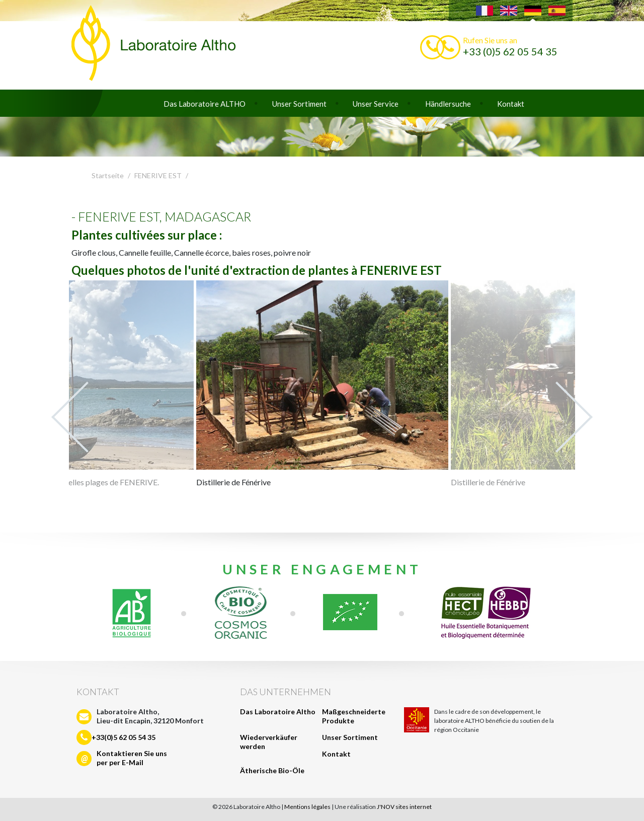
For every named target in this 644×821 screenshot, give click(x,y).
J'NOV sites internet (404, 807)
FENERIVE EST (158, 175)
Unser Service (376, 104)
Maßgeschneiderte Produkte (354, 716)
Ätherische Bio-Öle (272, 770)
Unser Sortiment (299, 104)
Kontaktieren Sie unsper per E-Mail (132, 758)
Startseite (108, 175)
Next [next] (574, 417)
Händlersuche (448, 104)
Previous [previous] (70, 417)
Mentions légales (307, 807)
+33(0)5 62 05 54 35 (124, 737)
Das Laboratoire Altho (278, 712)
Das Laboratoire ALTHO (205, 104)
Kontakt (511, 104)
